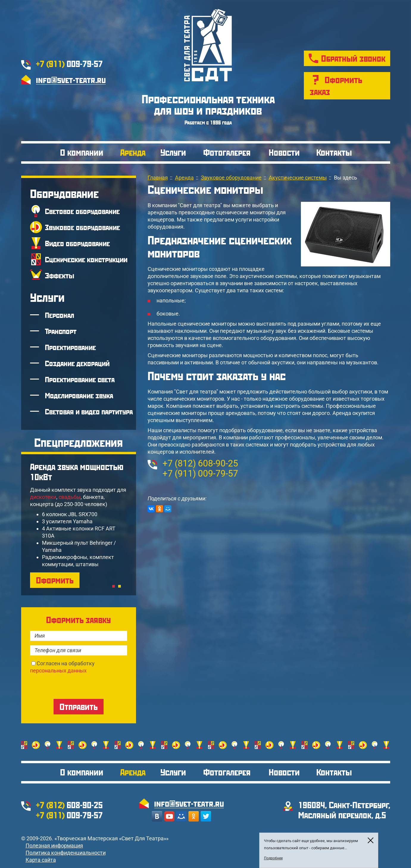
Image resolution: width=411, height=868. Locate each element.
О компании (82, 152)
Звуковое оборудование (82, 227)
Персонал (60, 315)
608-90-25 (200, 463)
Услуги (173, 152)
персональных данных (58, 670)
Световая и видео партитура (89, 411)
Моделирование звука (79, 395)
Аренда (133, 152)
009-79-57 (69, 64)
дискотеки (43, 497)
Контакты (334, 152)
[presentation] (75, 686)
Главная (158, 178)
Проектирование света (80, 379)
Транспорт (61, 331)
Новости (284, 152)
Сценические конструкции (86, 259)
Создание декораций (77, 363)
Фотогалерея (227, 152)
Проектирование (70, 347)
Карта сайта (41, 860)
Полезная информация (54, 846)
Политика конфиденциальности (66, 853)
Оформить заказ (336, 86)
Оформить (55, 580)
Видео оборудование (77, 243)
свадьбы (70, 497)
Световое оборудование (82, 211)
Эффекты (60, 275)
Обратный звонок (353, 58)
